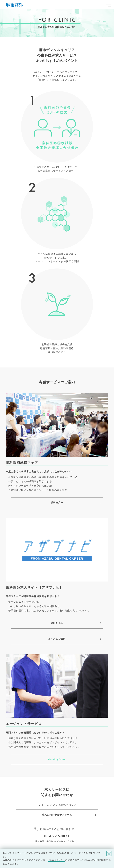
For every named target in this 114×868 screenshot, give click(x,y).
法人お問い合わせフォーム (57, 815)
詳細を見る (57, 502)
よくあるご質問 (57, 639)
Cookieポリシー (56, 860)
